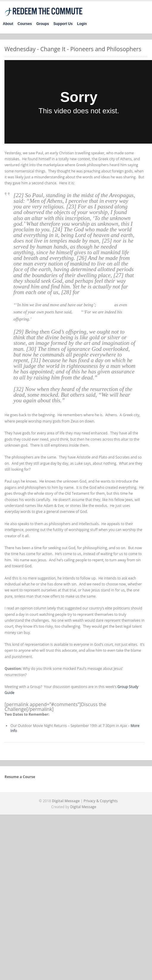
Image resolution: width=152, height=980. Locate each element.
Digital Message (83, 807)
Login (82, 24)
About (8, 24)
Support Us (63, 24)
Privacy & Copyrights (101, 801)
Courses (25, 24)
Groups (43, 24)
